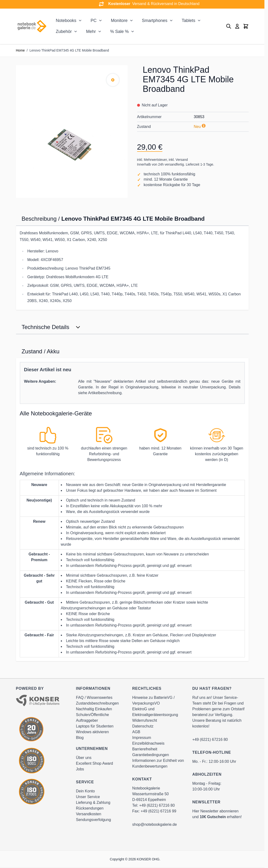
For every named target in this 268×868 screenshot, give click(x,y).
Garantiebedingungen (151, 755)
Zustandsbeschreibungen (98, 703)
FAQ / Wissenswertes (94, 698)
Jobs (80, 769)
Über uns (84, 758)
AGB (136, 732)
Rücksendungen (90, 808)
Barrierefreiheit (145, 749)
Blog (80, 738)
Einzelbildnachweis (148, 743)
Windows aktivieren (93, 732)
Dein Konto (85, 791)
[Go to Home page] (32, 26)
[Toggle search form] (229, 26)
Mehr (91, 31)
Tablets (188, 21)
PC (94, 21)
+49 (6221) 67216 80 (157, 805)
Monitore (119, 21)
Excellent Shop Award (95, 763)
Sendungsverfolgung (94, 820)
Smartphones (155, 21)
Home (20, 50)
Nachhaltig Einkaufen (94, 709)
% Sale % (119, 31)
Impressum (142, 738)
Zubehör (64, 31)
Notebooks (66, 21)
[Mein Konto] (237, 26)
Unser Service (88, 797)
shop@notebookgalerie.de (155, 824)
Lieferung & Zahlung (93, 803)
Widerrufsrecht (145, 720)
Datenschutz (143, 726)
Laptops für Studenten (95, 726)
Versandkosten (89, 814)
